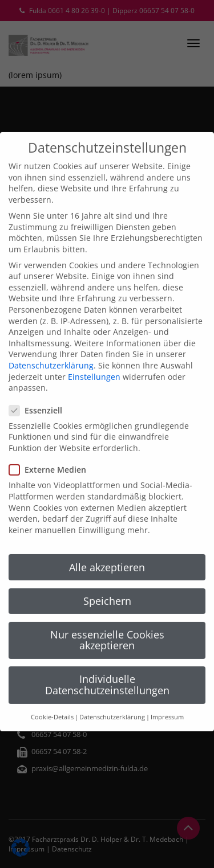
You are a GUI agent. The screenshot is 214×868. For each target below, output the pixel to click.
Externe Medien (51, 437)
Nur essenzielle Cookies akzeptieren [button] (107, 607)
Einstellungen (94, 343)
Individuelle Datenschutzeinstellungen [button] (107, 652)
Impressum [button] (167, 684)
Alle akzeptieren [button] (107, 534)
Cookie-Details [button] (52, 684)
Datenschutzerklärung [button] (112, 684)
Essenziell (39, 377)
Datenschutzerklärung (51, 332)
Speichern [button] (107, 567)
